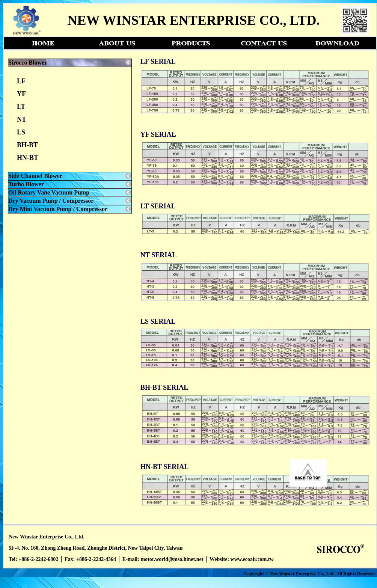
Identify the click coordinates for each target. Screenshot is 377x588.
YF (21, 94)
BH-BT (27, 145)
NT (22, 119)
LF (21, 81)
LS (21, 132)
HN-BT (28, 158)
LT (21, 107)
